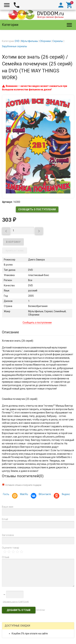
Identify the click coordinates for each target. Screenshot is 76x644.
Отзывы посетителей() (23, 476)
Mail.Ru (23, 495)
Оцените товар (11, 548)
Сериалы (58, 41)
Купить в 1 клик (15, 251)
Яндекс (65, 495)
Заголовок (8, 535)
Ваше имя (8, 507)
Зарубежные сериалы (14, 46)
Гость (6, 494)
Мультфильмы (30, 41)
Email (5, 519)
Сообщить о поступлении (37, 209)
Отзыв (6, 557)
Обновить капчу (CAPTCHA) (16, 602)
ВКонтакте (44, 495)
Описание (10, 332)
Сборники (45, 41)
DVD (17, 41)
